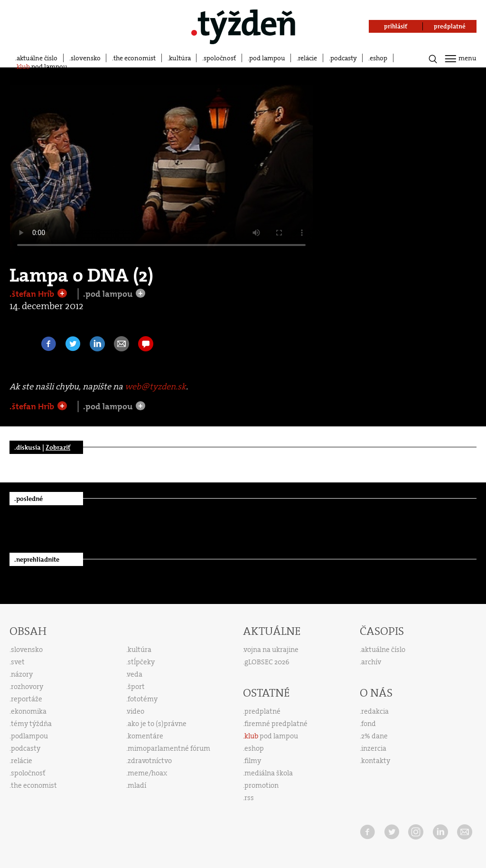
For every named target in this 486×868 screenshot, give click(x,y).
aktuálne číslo (37, 58)
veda (135, 674)
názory (22, 674)
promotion (262, 785)
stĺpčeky (141, 662)
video (136, 711)
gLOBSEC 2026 (267, 662)
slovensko (86, 58)
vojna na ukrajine (271, 650)
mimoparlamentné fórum (169, 748)
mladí (137, 785)
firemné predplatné (276, 724)
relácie (308, 58)
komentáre (145, 736)
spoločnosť (220, 58)
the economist (135, 58)
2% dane (374, 736)
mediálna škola (269, 773)
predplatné (262, 711)
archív (371, 662)
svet (18, 662)
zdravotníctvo (150, 761)
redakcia (375, 711)
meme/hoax (147, 773)
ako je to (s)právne (157, 724)
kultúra (180, 58)
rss (249, 798)
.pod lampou (109, 294)
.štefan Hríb (33, 294)
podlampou (29, 736)
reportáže (27, 699)
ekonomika (29, 711)
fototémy (143, 699)
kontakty (376, 761)
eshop (379, 58)
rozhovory (27, 687)
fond (369, 724)
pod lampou (267, 58)
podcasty (344, 58)
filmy (253, 761)
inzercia (374, 748)
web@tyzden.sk (155, 387)
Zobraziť (58, 447)
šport (136, 687)
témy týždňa (31, 724)
